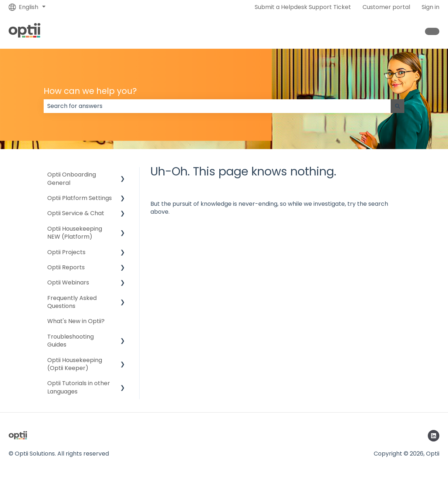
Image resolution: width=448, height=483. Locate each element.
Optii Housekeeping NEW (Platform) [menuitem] (75, 233)
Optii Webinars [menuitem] (68, 282)
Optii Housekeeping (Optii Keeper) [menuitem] (75, 364)
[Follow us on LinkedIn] (434, 436)
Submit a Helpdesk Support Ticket (303, 7)
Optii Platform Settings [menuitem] (80, 198)
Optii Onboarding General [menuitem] (72, 179)
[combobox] (217, 106)
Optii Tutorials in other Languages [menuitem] (79, 387)
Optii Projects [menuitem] (66, 252)
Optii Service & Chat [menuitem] (76, 213)
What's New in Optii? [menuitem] (76, 321)
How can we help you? (90, 91)
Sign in (431, 7)
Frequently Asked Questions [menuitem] (72, 302)
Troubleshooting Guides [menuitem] (71, 341)
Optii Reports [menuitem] (66, 267)
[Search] (398, 106)
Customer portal (386, 7)
